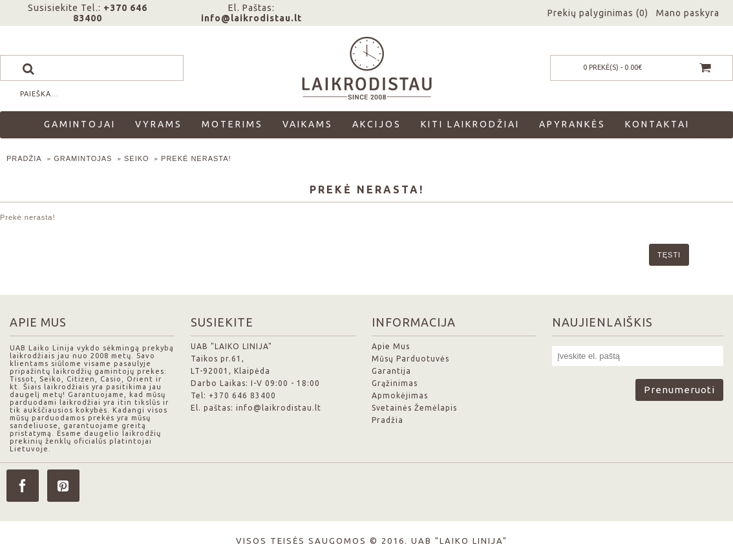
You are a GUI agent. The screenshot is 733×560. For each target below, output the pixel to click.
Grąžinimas (395, 383)
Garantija (391, 371)
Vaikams (308, 124)
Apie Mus (391, 346)
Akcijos (377, 124)
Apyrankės (572, 124)
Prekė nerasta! (196, 158)
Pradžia (24, 158)
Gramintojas (83, 158)
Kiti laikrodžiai (470, 124)
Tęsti (669, 255)
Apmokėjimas (400, 395)
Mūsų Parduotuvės (410, 359)
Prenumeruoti (679, 390)
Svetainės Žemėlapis (414, 408)
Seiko (137, 158)
